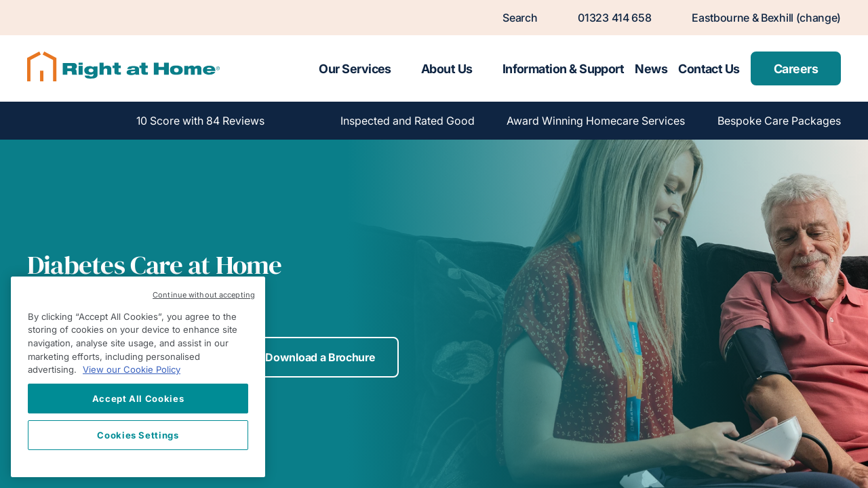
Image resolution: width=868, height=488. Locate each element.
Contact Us (709, 69)
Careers (796, 69)
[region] (138, 377)
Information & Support (564, 69)
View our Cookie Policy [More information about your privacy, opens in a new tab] (132, 369)
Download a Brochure (320, 357)
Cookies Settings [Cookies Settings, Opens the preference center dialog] (138, 435)
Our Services (355, 69)
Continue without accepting (204, 295)
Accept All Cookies (138, 399)
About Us (447, 69)
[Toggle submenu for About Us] (485, 68)
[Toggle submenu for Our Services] (403, 68)
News (651, 69)
